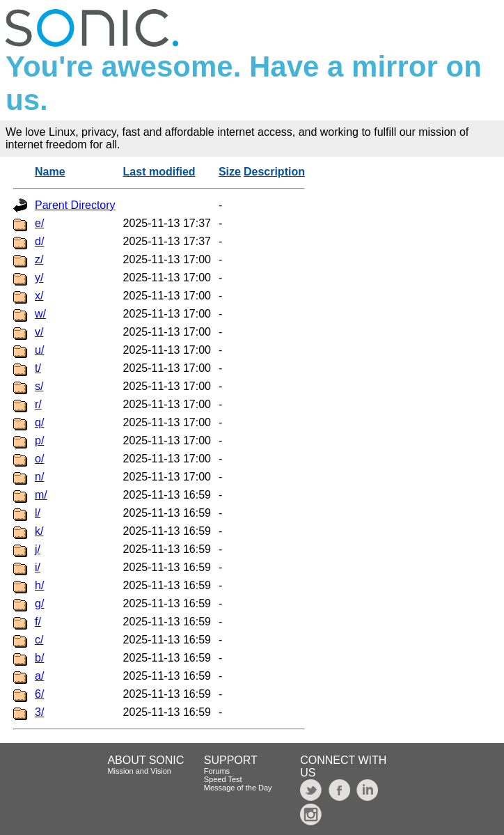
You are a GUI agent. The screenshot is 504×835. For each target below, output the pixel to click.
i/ (38, 567)
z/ (39, 259)
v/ (39, 332)
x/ (39, 296)
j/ (38, 549)
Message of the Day (238, 788)
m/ (41, 495)
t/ (38, 368)
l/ (38, 513)
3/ (39, 712)
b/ (39, 658)
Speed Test (223, 779)
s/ (39, 386)
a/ (39, 676)
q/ (39, 422)
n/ (39, 477)
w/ (40, 314)
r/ (38, 404)
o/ (39, 459)
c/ (39, 640)
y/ (39, 278)
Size (230, 172)
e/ (39, 223)
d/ (39, 241)
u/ (39, 350)
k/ (39, 531)
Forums (217, 771)
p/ (39, 440)
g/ (39, 603)
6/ (39, 694)
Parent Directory (75, 205)
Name (50, 172)
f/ (38, 622)
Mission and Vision (139, 771)
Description (274, 172)
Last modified (159, 172)
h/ (39, 585)
